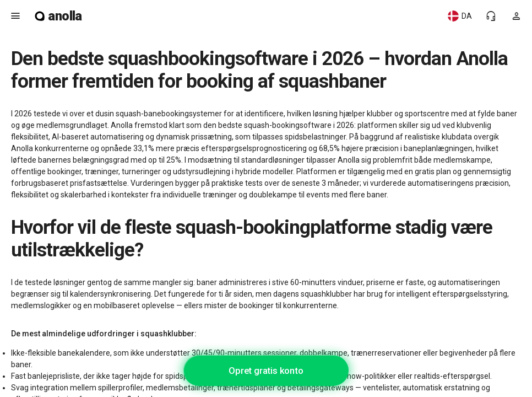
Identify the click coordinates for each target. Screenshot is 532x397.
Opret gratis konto (266, 371)
